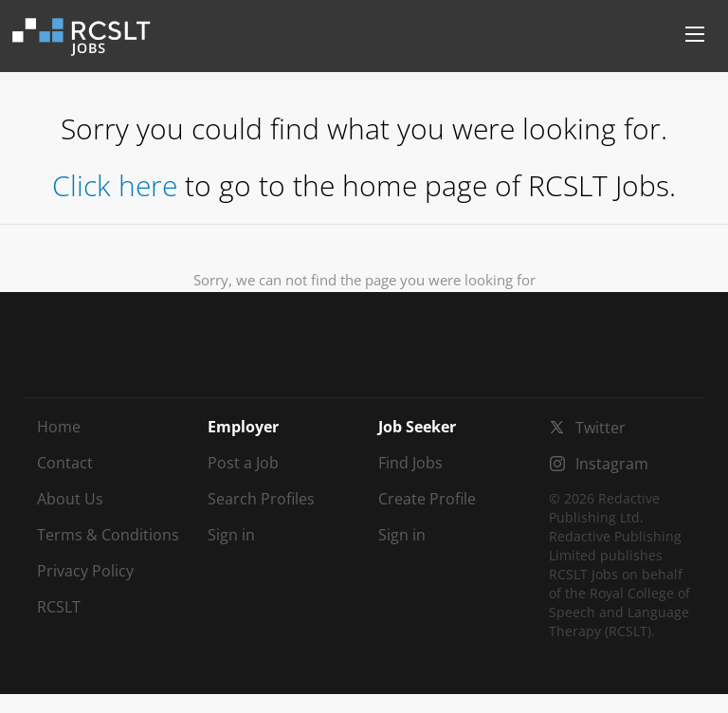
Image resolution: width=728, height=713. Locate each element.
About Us (70, 499)
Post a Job (243, 463)
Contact (65, 463)
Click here (115, 185)
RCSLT (59, 607)
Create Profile (427, 499)
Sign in (231, 535)
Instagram (612, 464)
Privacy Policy (85, 571)
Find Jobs (410, 463)
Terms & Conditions (108, 535)
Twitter (601, 428)
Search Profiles (261, 499)
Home (59, 427)
